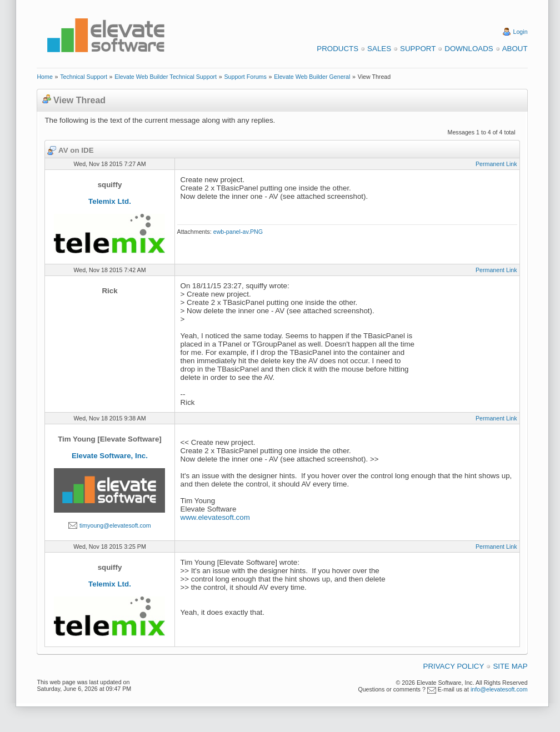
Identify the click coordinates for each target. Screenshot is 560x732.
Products (337, 49)
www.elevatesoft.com (215, 517)
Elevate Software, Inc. (110, 456)
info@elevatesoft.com (499, 689)
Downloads (469, 49)
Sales (379, 49)
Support (418, 49)
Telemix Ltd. (110, 201)
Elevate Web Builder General (312, 77)
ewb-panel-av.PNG (238, 232)
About (515, 49)
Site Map (510, 666)
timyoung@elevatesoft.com (115, 525)
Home (44, 77)
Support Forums (245, 77)
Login (521, 32)
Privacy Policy (454, 666)
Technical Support (84, 77)
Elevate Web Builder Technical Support (166, 77)
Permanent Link (496, 164)
